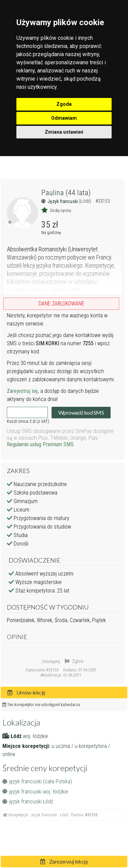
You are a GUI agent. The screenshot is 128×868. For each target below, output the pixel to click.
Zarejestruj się (22, 391)
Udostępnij (51, 662)
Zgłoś (74, 661)
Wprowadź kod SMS (81, 412)
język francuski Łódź (28, 802)
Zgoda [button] (64, 104)
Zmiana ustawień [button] (64, 132)
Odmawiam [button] (64, 118)
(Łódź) (86, 201)
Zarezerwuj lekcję (64, 861)
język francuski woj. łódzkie (35, 792)
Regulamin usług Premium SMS (40, 444)
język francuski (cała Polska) (37, 781)
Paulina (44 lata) (66, 193)
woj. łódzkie (35, 736)
